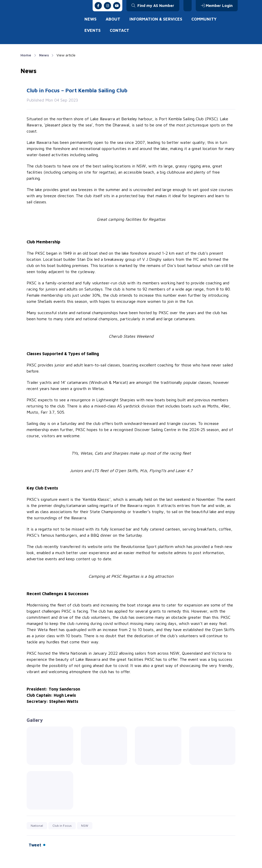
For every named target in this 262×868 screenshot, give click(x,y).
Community (204, 19)
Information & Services (156, 19)
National (37, 826)
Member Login (217, 6)
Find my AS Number (153, 6)
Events (92, 30)
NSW (85, 826)
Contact (119, 30)
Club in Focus (62, 826)
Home (26, 55)
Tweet (35, 845)
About (113, 19)
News (90, 19)
